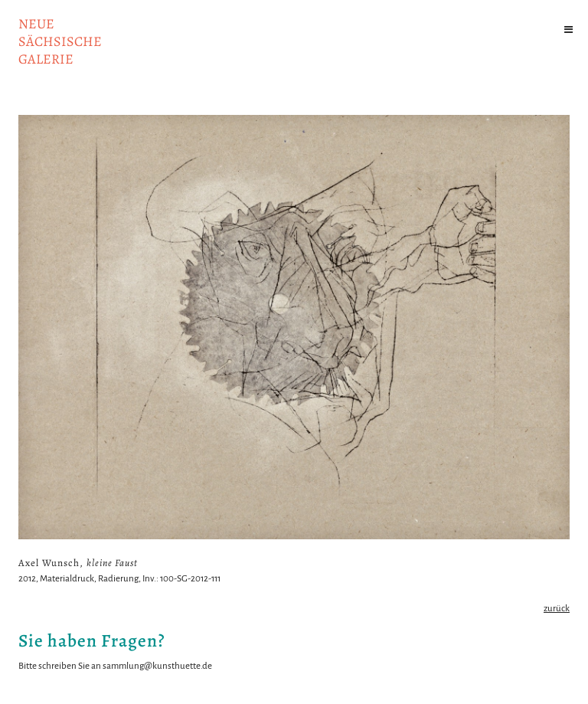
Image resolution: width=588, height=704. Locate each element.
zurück (557, 609)
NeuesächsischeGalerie (60, 41)
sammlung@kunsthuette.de (157, 666)
